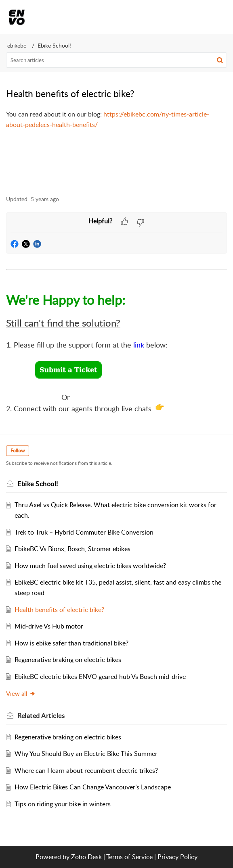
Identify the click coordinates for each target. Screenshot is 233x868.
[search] (116, 60)
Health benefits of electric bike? (59, 610)
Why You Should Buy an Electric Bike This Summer (86, 754)
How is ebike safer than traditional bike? (71, 643)
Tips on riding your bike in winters (63, 804)
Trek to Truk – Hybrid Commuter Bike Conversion (84, 532)
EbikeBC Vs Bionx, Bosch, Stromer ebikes (72, 549)
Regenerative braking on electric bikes (68, 660)
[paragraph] (116, 120)
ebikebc (17, 45)
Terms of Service (129, 857)
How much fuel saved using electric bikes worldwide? (90, 566)
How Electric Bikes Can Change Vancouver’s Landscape (93, 787)
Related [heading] (41, 716)
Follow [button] (18, 451)
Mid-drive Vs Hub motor (49, 626)
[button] (200, 17)
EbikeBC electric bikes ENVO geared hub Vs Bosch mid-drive (100, 676)
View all (21, 693)
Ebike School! (54, 45)
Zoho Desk (86, 857)
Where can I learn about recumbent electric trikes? (86, 770)
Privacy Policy (177, 857)
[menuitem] (200, 17)
